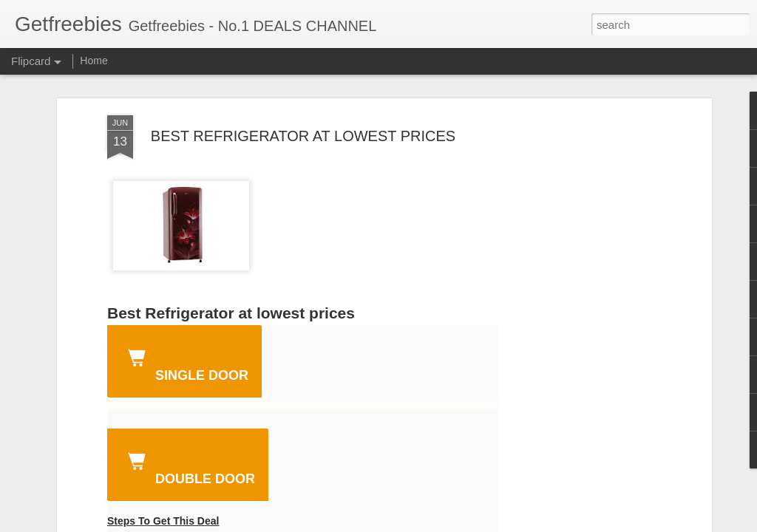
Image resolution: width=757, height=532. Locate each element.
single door (185, 363)
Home (94, 61)
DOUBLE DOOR (189, 466)
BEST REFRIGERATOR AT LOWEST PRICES (303, 136)
